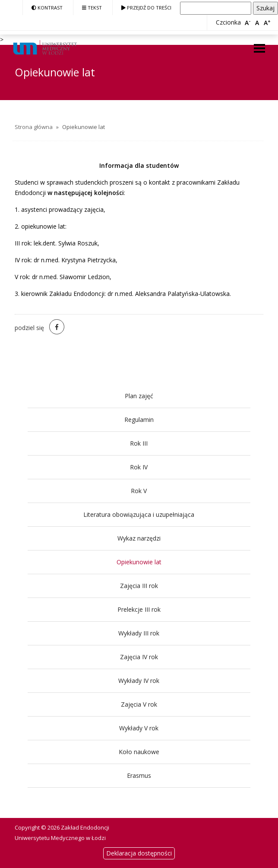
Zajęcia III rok (139, 586)
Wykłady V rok (139, 728)
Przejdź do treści (146, 8)
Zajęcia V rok (139, 704)
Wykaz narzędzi (139, 538)
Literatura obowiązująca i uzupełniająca (139, 514)
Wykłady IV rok (139, 681)
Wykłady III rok (139, 633)
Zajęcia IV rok (139, 657)
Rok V (139, 491)
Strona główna (34, 127)
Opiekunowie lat (139, 562)
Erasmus (139, 775)
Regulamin (139, 420)
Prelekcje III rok (139, 609)
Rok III (139, 443)
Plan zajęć (139, 396)
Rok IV (139, 467)
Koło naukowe (139, 752)
